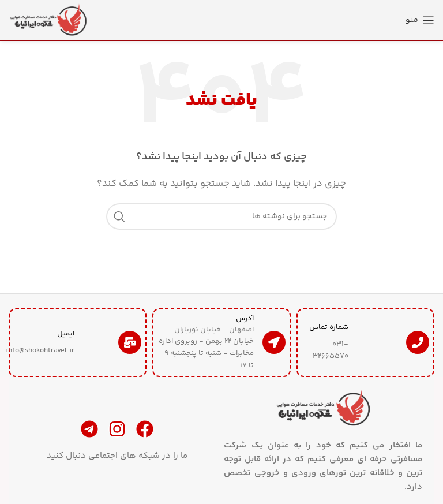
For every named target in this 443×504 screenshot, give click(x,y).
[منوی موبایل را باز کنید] (420, 20)
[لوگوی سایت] (49, 20)
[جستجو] (221, 216)
